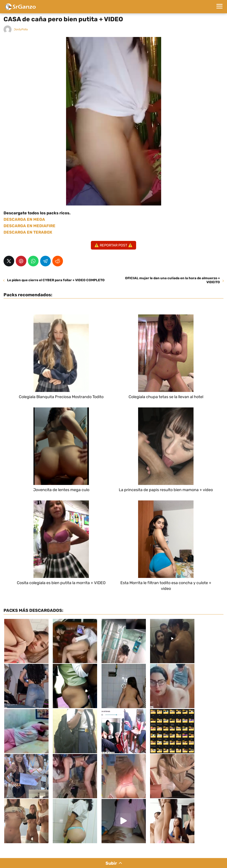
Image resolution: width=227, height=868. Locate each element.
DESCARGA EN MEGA (24, 219)
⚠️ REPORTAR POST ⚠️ (113, 245)
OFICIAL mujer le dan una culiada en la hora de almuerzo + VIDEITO (172, 280)
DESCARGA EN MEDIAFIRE (29, 226)
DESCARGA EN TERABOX (28, 232)
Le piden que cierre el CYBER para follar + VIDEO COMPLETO (56, 280)
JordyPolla (21, 29)
